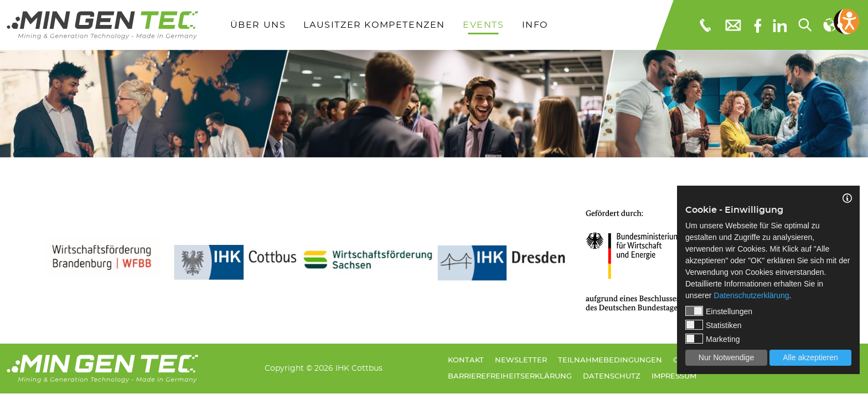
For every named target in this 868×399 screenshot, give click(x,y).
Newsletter (521, 360)
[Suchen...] (804, 25)
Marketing (712, 339)
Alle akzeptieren (810, 357)
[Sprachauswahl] (829, 25)
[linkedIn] (780, 25)
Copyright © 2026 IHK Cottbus (324, 368)
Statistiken (714, 325)
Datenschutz (612, 377)
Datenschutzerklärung (751, 295)
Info (535, 25)
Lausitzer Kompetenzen (374, 25)
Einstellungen (719, 311)
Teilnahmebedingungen (610, 360)
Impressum (674, 377)
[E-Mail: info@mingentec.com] (732, 25)
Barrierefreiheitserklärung (510, 377)
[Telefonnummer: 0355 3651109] (704, 25)
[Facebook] (758, 25)
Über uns (258, 25)
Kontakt (466, 360)
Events (484, 25)
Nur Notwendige (726, 357)
